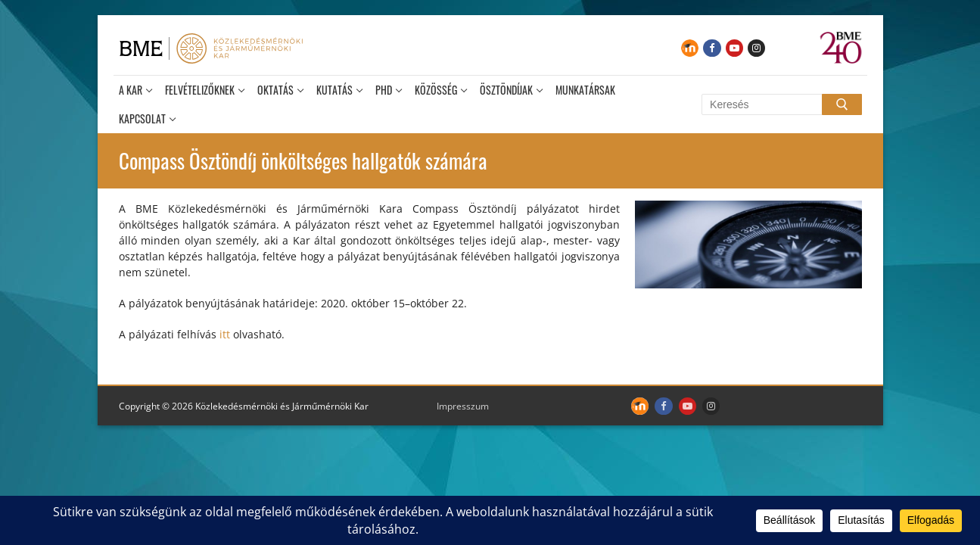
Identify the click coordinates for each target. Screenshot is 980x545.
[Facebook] (712, 48)
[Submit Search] (842, 104)
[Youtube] (734, 48)
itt (226, 334)
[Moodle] (690, 48)
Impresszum (463, 406)
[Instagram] (756, 48)
